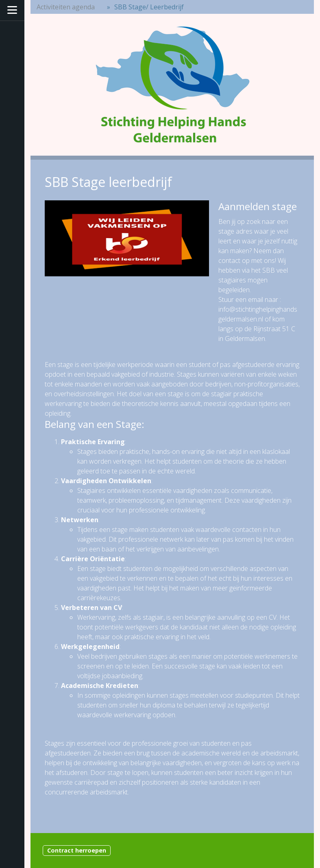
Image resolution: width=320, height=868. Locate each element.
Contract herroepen (77, 850)
